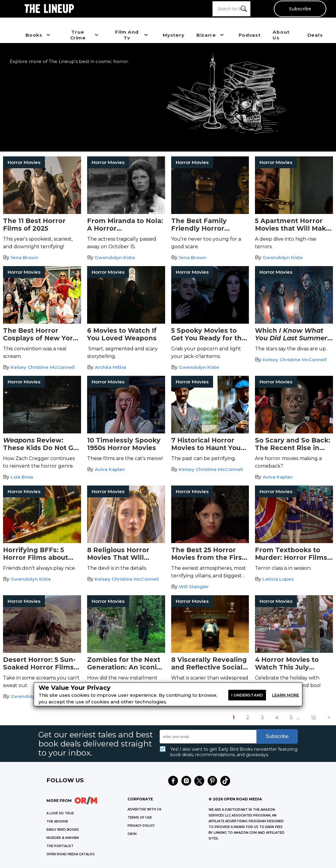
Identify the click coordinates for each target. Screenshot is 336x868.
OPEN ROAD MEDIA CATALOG (71, 854)
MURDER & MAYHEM (63, 838)
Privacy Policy (141, 826)
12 (314, 718)
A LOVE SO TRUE (60, 813)
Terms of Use (140, 818)
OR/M (132, 834)
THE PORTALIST (60, 846)
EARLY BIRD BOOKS (63, 830)
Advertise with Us (144, 809)
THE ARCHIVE (57, 821)
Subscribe (300, 9)
